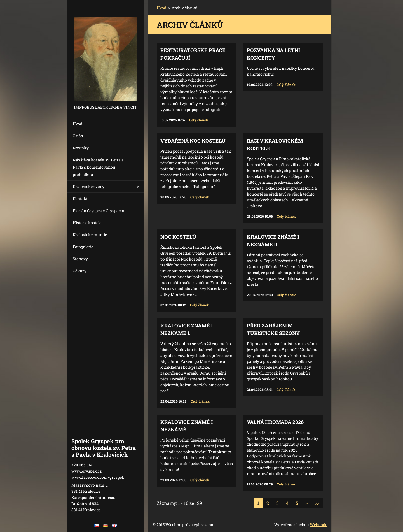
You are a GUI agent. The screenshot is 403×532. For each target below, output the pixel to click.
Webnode (318, 525)
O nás (78, 136)
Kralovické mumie (90, 235)
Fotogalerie (83, 247)
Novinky (81, 148)
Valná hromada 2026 (275, 422)
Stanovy (80, 259)
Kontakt (80, 198)
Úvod (78, 124)
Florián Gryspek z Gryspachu (99, 211)
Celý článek (199, 120)
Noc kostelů (178, 237)
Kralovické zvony (89, 186)
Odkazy (80, 271)
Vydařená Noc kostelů (193, 141)
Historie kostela (87, 223)
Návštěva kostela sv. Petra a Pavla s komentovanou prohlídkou (98, 167)
